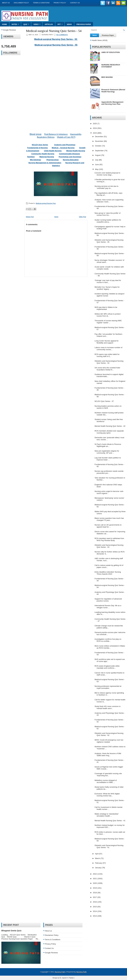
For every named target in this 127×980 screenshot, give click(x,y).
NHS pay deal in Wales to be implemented (106, 308)
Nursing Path (60, 972)
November (99, 141)
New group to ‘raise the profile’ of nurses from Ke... (107, 214)
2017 (95, 897)
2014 (95, 911)
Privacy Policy (60, 3)
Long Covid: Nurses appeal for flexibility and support (107, 342)
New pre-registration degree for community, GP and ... (107, 452)
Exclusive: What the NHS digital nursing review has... (107, 795)
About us (6, 3)
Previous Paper (84, 24)
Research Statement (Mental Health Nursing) (113, 91)
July (97, 160)
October (98, 146)
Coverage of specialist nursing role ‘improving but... (108, 775)
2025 (95, 124)
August (98, 155)
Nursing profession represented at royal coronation (108, 687)
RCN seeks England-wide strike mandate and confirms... (107, 667)
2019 (95, 888)
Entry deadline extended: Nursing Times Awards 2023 (108, 573)
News (69, 24)
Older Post (82, 217)
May (97, 169)
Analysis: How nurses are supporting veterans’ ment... (109, 201)
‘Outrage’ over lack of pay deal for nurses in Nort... (108, 281)
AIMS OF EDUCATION (110, 52)
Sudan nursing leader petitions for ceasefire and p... (108, 221)
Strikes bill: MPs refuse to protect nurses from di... (107, 315)
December (99, 137)
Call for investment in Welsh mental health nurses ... (108, 808)
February (99, 863)
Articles (49, 24)
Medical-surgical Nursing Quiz (46, 203)
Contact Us (75, 3)
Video (38, 24)
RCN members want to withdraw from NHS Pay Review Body (109, 539)
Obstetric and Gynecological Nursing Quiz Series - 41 (109, 846)
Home (5, 24)
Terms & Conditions (41, 3)
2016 (95, 902)
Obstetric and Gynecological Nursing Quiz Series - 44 (109, 362)
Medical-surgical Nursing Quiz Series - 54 (54, 31)
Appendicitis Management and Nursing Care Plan (112, 103)
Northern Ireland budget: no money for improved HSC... (110, 826)
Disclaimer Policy (21, 3)
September (100, 151)
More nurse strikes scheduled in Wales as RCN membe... (110, 647)
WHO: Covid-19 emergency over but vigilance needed (109, 741)
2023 (95, 133)
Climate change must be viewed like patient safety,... (109, 627)
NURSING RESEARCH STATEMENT (111, 66)
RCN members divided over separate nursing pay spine (109, 432)
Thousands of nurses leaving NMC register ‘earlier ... (108, 322)
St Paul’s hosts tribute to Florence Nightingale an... (108, 445)
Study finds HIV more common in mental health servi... (107, 707)
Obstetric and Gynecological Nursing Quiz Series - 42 (109, 734)
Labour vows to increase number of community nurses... (108, 348)
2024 (95, 128)
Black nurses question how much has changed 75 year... (109, 519)
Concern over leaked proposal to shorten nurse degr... (107, 174)
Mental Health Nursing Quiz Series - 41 (110, 821)
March (98, 858)
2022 (95, 874)
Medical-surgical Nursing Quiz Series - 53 (56, 39)
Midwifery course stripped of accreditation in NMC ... (106, 781)
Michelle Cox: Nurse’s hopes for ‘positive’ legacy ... (107, 288)
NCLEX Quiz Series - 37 (104, 401)
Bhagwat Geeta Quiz (11, 931)
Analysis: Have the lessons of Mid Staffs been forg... (108, 754)
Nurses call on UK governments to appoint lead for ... (108, 526)
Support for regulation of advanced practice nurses (108, 600)
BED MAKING (107, 77)
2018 (95, 893)
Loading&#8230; (56, 88)
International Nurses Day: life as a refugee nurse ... (108, 607)
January (98, 868)
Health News (97, 40)
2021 (95, 879)
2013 (95, 916)
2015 (95, 907)
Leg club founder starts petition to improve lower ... (108, 459)
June (97, 164)
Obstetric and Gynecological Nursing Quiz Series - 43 (109, 546)
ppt (61, 24)
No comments (62, 35)
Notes (16, 24)
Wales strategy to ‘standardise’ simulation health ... (107, 815)
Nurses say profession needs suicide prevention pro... (109, 472)
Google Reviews (9, 30)
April (97, 854)
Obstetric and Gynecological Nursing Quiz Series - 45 (109, 241)
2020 (95, 883)
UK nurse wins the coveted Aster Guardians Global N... (107, 369)
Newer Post (30, 217)
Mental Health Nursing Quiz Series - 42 (110, 426)
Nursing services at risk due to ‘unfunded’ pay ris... (106, 187)
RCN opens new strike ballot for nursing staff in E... (107, 355)
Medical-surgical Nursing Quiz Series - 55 (56, 45)
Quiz (27, 24)
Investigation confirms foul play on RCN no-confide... (108, 640)
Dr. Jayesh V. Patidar (67, 978)
